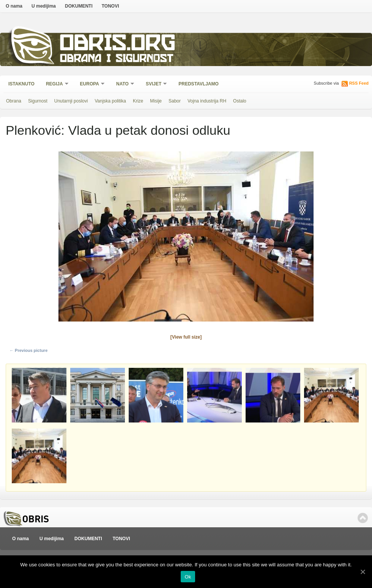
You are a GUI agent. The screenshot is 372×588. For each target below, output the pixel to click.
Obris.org (118, 45)
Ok (188, 577)
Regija (55, 84)
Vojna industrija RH (207, 101)
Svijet (154, 84)
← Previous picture (28, 350)
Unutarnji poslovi (71, 101)
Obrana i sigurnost (116, 59)
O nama (14, 6)
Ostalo (240, 101)
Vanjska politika (110, 101)
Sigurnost (38, 101)
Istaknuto (21, 84)
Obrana (14, 101)
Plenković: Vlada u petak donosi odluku (118, 130)
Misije (156, 101)
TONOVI (110, 6)
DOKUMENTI (79, 6)
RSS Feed (359, 83)
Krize (138, 101)
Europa (90, 84)
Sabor (175, 101)
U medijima (44, 6)
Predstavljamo (199, 84)
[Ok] (363, 572)
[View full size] (186, 337)
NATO (123, 84)
